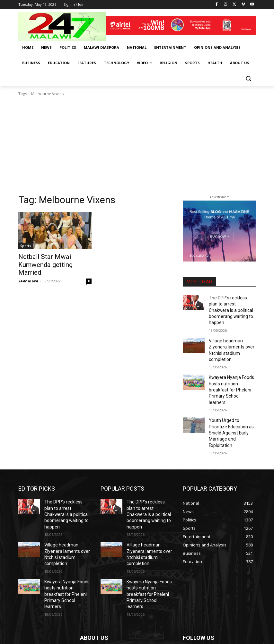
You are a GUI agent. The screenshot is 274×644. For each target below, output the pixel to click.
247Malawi (28, 271)
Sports (26, 246)
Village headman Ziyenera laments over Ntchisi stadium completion (232, 336)
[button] (248, 78)
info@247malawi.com (123, 609)
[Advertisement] (137, 145)
